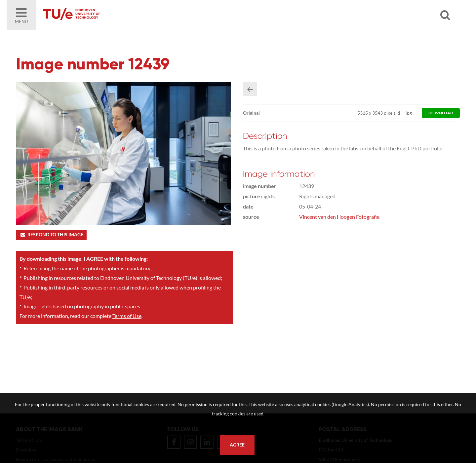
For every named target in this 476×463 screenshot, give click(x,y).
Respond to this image (51, 235)
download (441, 113)
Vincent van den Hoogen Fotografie (339, 217)
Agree (237, 445)
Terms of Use (127, 316)
